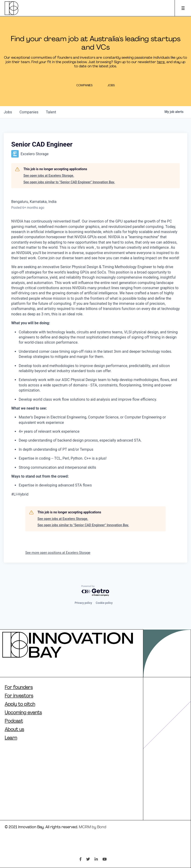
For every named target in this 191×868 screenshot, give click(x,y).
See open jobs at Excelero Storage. (49, 176)
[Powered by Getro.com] (95, 591)
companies (29, 112)
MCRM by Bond (93, 827)
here (161, 62)
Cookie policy (104, 603)
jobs (8, 112)
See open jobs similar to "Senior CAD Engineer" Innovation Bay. (69, 182)
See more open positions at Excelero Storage (58, 553)
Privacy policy (83, 603)
